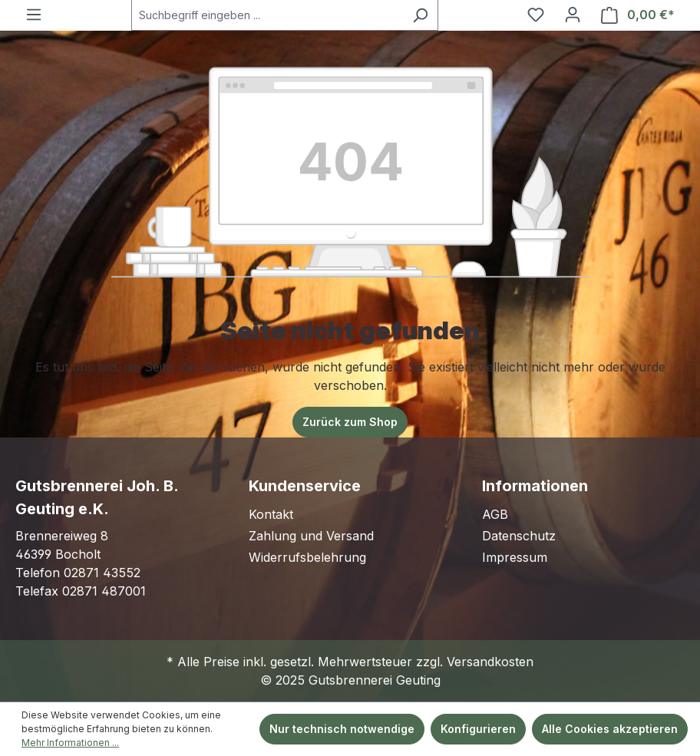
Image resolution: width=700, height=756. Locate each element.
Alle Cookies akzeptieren (610, 729)
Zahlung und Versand (311, 536)
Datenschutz (519, 536)
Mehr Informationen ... (70, 743)
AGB (495, 514)
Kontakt (271, 514)
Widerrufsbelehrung (307, 557)
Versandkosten (490, 662)
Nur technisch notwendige (342, 729)
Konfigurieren (478, 729)
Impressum (515, 557)
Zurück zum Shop (350, 422)
